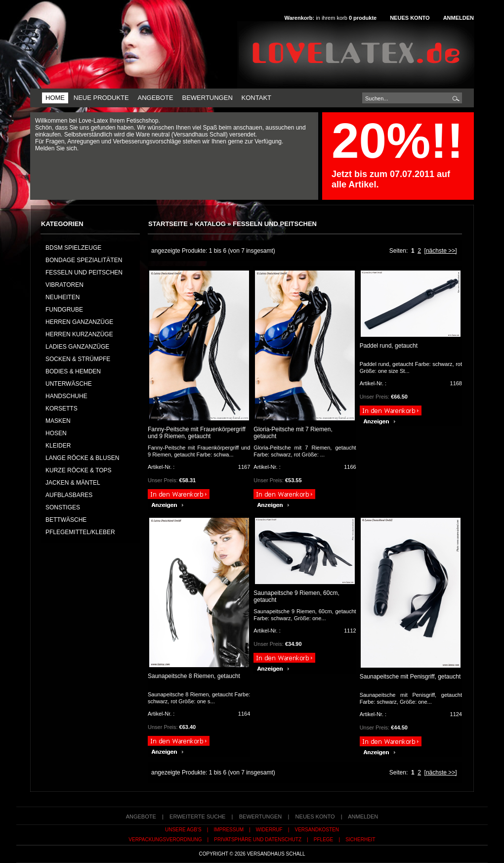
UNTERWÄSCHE (69, 384)
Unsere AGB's (183, 830)
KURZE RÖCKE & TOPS (79, 470)
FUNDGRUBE (64, 310)
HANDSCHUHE (66, 396)
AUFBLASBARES (69, 495)
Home (55, 98)
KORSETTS (62, 409)
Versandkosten (317, 830)
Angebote (155, 98)
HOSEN (56, 433)
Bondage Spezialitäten (84, 260)
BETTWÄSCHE (66, 520)
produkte (363, 18)
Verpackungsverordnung (165, 840)
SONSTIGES (63, 507)
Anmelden (459, 18)
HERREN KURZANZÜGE (79, 334)
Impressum (229, 830)
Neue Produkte (101, 98)
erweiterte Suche (197, 817)
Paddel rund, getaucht (389, 346)
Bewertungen (207, 98)
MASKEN (58, 421)
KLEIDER (58, 446)
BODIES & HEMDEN (73, 371)
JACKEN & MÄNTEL (73, 483)
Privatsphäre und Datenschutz (258, 840)
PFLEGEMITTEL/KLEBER (80, 532)
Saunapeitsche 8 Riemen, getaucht (194, 676)
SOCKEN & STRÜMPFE (78, 359)
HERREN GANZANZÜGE (79, 322)
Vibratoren (64, 285)
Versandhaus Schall (276, 854)
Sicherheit (360, 840)
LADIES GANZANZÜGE (77, 347)
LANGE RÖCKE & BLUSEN (82, 458)
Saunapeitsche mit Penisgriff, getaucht (410, 677)
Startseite (168, 224)
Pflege (323, 840)
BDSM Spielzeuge (73, 248)
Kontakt (256, 98)
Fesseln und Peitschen (275, 224)
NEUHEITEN (63, 297)
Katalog (210, 224)
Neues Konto (410, 18)
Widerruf (269, 830)
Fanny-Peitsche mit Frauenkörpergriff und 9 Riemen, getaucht (197, 433)
